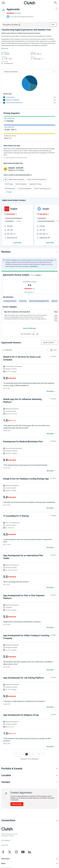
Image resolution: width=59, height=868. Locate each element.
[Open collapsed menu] (3, 3)
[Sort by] (25, 350)
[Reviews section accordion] (29, 252)
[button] (25, 350)
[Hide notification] (55, 260)
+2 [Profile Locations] (42, 59)
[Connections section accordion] (29, 820)
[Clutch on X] (10, 852)
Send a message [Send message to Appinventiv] (17, 804)
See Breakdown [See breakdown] (28, 292)
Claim (53, 25)
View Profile (17, 243)
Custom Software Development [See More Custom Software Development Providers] (14, 103)
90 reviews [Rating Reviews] (18, 13)
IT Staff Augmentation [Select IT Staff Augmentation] (25, 189)
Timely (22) (23, 301)
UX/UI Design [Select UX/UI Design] (9, 184)
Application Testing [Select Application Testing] (35, 184)
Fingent (14, 209)
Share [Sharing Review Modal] (54, 356)
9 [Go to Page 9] (39, 754)
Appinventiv (13, 9)
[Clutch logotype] (7, 829)
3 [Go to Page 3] (26, 754)
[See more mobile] (51, 391)
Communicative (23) (10, 301)
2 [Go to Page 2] (23, 754)
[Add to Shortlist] (57, 9)
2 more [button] (19, 221)
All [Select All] (5, 179)
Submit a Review (48, 343)
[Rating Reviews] (10, 13)
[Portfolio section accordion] (29, 769)
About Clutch (5, 859)
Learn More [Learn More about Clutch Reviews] (33, 266)
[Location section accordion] (29, 775)
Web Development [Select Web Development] (21, 184)
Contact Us (5, 845)
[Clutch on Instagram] (16, 852)
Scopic (46, 209)
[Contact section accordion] (29, 782)
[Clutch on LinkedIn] (30, 852)
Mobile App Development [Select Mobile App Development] (17, 179)
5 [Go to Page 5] (33, 754)
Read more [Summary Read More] (5, 48)
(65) (16, 214)
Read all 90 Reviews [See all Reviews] (30, 328)
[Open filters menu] (54, 350)
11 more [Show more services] (9, 192)
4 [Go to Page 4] (30, 754)
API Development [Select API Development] (10, 189)
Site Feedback (6, 840)
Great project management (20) (39, 301)
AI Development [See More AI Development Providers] (10, 97)
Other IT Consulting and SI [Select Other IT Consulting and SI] (42, 189)
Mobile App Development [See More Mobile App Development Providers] (13, 100)
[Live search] (56, 3)
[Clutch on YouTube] (23, 852)
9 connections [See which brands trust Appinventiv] (14, 17)
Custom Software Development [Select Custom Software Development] (37, 179)
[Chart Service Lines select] (29, 72)
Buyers (3, 863)
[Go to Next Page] (43, 754)
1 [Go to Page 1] (20, 754)
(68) (48, 214)
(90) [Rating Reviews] (34, 289)
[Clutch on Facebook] (3, 852)
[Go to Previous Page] (17, 754)
